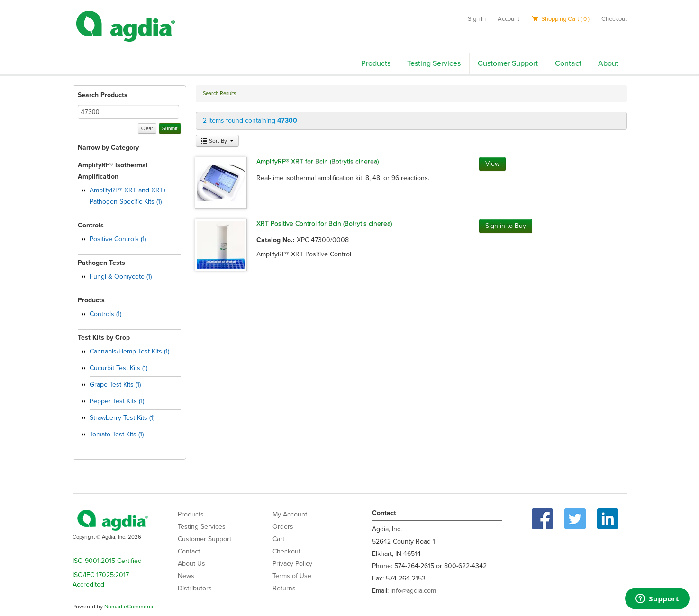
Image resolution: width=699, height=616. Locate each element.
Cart (278, 539)
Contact (568, 63)
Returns (284, 588)
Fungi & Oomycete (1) (121, 276)
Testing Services (434, 63)
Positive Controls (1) (118, 239)
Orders (283, 527)
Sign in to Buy (506, 226)
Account (508, 19)
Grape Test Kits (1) (115, 385)
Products (376, 63)
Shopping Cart (560, 19)
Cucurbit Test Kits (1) (118, 368)
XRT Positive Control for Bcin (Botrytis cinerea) (324, 223)
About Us (191, 564)
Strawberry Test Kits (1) (122, 418)
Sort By (217, 141)
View (492, 164)
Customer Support (508, 63)
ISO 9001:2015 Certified (107, 561)
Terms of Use (292, 576)
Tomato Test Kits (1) (117, 434)
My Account (290, 514)
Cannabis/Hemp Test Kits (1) (129, 351)
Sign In (477, 19)
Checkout (614, 19)
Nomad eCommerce (130, 607)
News (186, 576)
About (608, 63)
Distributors (195, 588)
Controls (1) (105, 314)
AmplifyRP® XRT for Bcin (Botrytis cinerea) (318, 161)
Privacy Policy (292, 564)
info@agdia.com (413, 591)
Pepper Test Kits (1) (117, 401)
